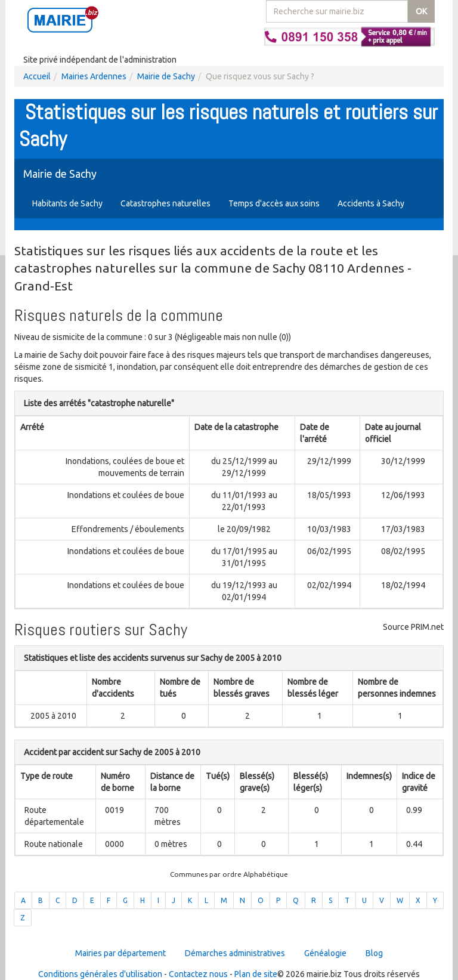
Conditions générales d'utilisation (100, 974)
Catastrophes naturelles (165, 203)
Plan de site (256, 974)
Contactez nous (198, 974)
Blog (374, 953)
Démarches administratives (235, 953)
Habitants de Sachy (67, 203)
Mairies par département (120, 953)
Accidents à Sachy (371, 203)
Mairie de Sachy (166, 76)
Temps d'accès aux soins (274, 203)
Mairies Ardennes (94, 76)
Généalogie (325, 953)
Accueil (37, 76)
